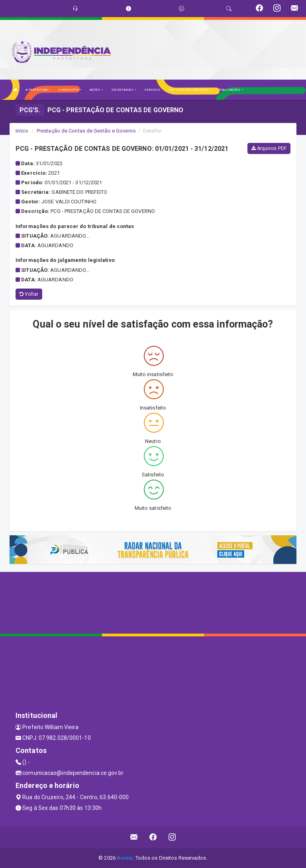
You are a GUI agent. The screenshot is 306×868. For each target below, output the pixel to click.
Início (22, 131)
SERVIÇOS (152, 90)
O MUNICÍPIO (70, 90)
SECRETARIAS (124, 90)
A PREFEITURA (38, 90)
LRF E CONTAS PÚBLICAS (190, 90)
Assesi (125, 858)
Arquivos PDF (269, 148)
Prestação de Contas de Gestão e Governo (86, 131)
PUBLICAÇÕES (231, 90)
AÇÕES (96, 90)
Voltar (29, 294)
